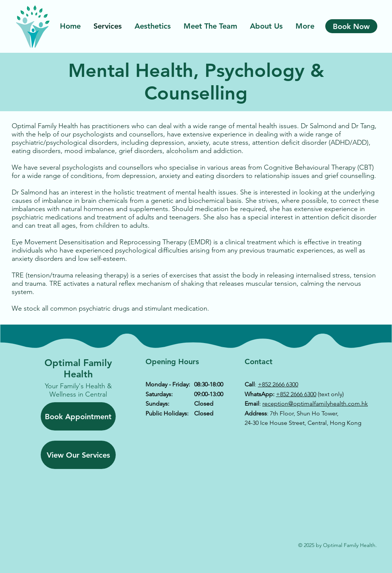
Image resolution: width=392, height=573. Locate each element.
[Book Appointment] (78, 416)
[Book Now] (351, 26)
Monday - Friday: (168, 384)
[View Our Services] (78, 455)
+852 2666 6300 (278, 384)
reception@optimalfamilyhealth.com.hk (315, 404)
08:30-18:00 (209, 384)
